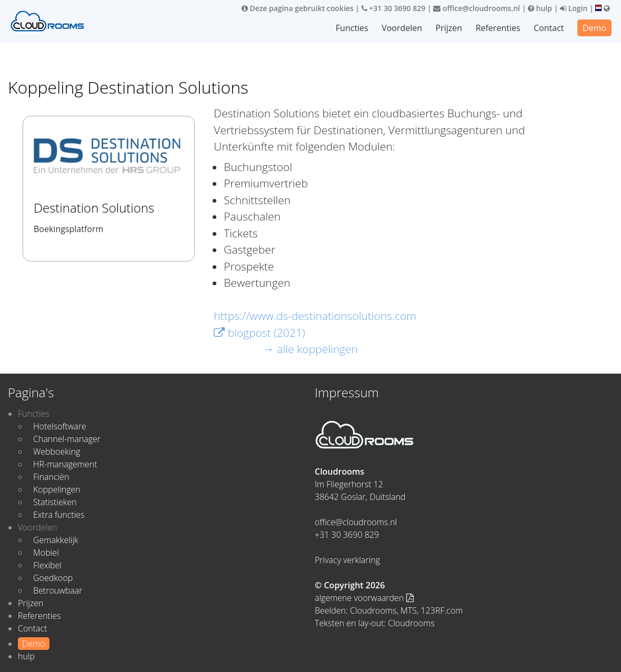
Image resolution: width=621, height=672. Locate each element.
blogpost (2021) (259, 333)
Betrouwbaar (58, 590)
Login (574, 8)
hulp (540, 8)
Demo (594, 28)
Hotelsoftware (60, 426)
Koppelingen (57, 489)
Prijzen (449, 28)
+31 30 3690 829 (394, 8)
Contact (549, 28)
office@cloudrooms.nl (477, 8)
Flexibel (47, 565)
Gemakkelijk (56, 540)
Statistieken (55, 502)
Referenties (498, 28)
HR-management (65, 464)
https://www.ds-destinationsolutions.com (315, 316)
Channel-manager (67, 439)
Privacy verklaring (347, 560)
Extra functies (59, 515)
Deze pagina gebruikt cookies (298, 8)
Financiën (51, 477)
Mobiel (46, 553)
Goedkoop (53, 578)
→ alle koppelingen (310, 349)
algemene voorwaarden (364, 598)
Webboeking (57, 452)
